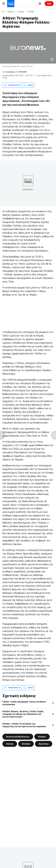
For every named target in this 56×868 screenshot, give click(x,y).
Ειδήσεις (11, 12)
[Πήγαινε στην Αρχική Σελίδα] (11, 4)
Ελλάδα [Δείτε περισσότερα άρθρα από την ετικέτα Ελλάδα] (26, 744)
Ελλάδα (31, 12)
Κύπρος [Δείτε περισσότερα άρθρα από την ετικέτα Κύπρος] (42, 736)
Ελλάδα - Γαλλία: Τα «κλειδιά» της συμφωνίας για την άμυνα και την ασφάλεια (24, 725)
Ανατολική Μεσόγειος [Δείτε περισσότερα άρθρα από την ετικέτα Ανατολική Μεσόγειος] (18, 736)
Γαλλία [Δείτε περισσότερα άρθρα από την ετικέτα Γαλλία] (10, 744)
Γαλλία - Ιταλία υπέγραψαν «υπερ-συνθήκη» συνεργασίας (24, 703)
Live (49, 3)
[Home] (3, 11)
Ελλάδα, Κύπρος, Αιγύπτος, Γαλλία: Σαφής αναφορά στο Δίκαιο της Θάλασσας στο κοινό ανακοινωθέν (23, 714)
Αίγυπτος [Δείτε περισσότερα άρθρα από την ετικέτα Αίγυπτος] (44, 744)
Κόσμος (21, 12)
